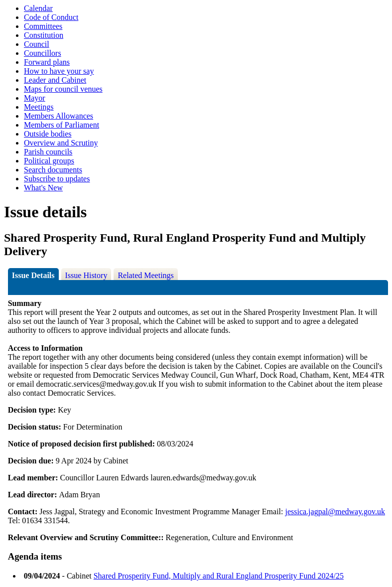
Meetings (39, 107)
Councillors (43, 53)
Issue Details (33, 275)
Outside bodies (48, 134)
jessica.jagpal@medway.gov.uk (335, 512)
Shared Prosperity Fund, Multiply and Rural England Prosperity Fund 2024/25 (219, 576)
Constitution (44, 35)
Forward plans (47, 62)
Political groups (49, 161)
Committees (43, 26)
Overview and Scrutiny (61, 143)
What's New (43, 188)
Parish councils (48, 152)
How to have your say (59, 71)
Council (37, 44)
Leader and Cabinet (55, 80)
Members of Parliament (62, 125)
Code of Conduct (51, 17)
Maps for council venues (63, 89)
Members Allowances (59, 116)
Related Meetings (145, 275)
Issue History (86, 275)
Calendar (38, 8)
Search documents (53, 170)
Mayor (35, 98)
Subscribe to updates (57, 179)
